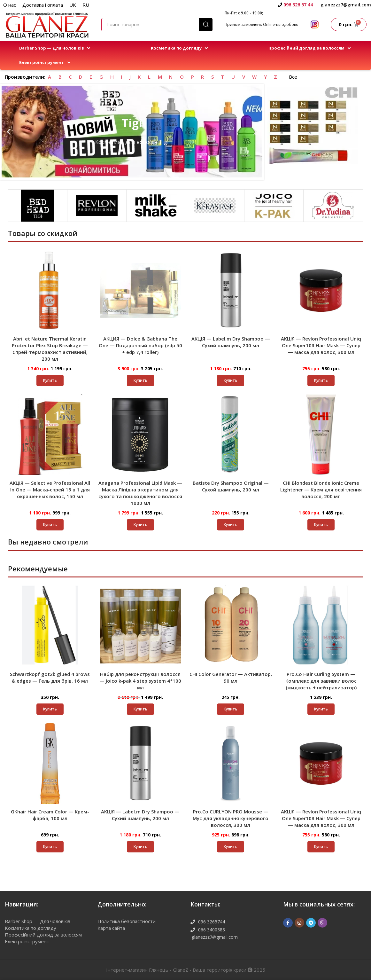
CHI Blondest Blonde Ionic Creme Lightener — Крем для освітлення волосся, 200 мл (321, 490)
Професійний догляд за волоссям (43, 935)
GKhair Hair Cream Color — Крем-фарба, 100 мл (50, 815)
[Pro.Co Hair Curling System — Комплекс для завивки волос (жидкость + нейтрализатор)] (321, 626)
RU (86, 5)
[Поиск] (157, 25)
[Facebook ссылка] (288, 923)
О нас (10, 5)
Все (293, 77)
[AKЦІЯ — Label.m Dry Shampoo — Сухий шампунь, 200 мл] (231, 290)
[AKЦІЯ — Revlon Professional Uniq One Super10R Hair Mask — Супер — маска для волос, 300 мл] (321, 290)
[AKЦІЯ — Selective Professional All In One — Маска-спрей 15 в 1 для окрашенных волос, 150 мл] (50, 435)
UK (73, 5)
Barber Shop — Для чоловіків (38, 921)
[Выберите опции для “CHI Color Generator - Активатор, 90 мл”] (231, 709)
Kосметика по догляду (31, 928)
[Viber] (322, 923)
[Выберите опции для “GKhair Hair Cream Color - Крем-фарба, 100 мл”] (50, 847)
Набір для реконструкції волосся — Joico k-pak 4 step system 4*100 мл (140, 681)
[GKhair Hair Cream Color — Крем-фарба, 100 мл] (50, 763)
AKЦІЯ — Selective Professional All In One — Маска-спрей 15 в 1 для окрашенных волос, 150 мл (50, 490)
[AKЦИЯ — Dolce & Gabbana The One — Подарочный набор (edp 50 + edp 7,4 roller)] (140, 290)
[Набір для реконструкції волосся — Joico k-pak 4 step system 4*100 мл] (140, 626)
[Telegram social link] (311, 923)
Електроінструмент (27, 941)
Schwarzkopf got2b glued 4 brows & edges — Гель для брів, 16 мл (50, 677)
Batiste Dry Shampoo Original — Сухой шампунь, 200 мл (231, 486)
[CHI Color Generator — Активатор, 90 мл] (231, 626)
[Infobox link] (295, 5)
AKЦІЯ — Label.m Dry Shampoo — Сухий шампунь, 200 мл (231, 342)
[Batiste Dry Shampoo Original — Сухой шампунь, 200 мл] (231, 435)
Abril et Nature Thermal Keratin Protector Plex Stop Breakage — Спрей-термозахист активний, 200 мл (50, 349)
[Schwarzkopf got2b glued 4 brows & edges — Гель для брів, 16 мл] (50, 626)
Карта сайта (111, 928)
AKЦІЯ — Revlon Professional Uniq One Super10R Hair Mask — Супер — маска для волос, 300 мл (321, 345)
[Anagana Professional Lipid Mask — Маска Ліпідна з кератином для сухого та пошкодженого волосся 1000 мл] (140, 435)
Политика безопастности (127, 921)
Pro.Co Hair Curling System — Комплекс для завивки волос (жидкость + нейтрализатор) (321, 681)
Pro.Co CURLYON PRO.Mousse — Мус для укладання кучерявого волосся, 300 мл (231, 818)
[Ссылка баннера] (313, 126)
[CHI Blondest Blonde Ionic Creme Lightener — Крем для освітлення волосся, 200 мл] (321, 435)
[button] (55, 48)
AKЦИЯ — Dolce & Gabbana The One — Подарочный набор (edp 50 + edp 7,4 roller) (140, 345)
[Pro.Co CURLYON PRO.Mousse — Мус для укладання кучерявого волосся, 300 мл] (231, 763)
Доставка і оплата (43, 5)
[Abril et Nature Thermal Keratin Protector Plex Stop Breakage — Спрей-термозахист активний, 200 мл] (50, 290)
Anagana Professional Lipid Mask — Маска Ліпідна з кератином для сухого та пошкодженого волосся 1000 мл (140, 493)
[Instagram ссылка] (299, 923)
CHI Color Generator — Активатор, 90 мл (231, 677)
